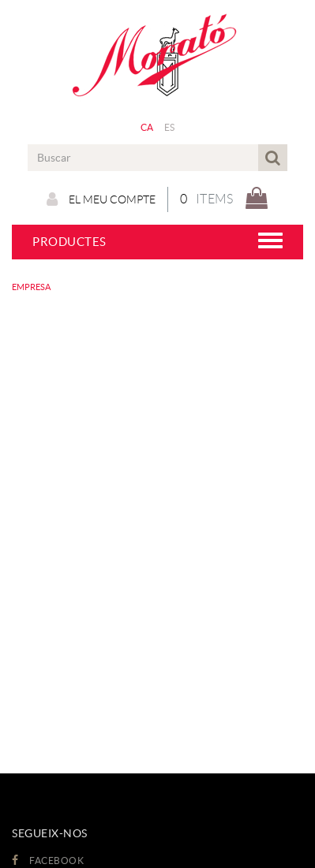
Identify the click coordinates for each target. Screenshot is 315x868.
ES (170, 127)
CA (147, 127)
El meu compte (101, 199)
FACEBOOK (48, 861)
